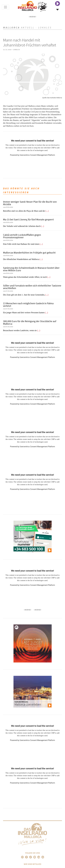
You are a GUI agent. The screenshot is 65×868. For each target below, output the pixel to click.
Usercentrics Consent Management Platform (37, 155)
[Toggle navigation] (5, 7)
